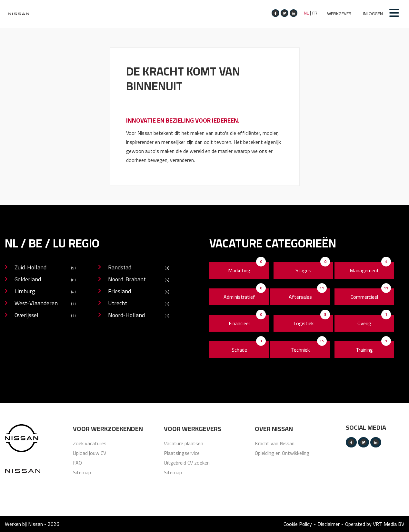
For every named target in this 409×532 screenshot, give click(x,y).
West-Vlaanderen (45, 304)
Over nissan (274, 429)
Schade (239, 350)
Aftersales (300, 297)
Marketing (239, 270)
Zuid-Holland (45, 268)
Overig (364, 323)
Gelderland (45, 280)
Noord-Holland (139, 316)
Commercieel (364, 297)
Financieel (239, 323)
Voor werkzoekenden (108, 429)
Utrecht (139, 304)
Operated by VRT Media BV (375, 524)
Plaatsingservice (182, 453)
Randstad (139, 268)
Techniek (300, 350)
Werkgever (339, 14)
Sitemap (82, 472)
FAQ (77, 463)
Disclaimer (329, 524)
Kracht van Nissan (275, 443)
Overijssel (45, 316)
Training (364, 350)
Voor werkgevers (193, 429)
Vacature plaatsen (184, 443)
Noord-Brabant (139, 280)
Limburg (45, 292)
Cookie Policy (298, 524)
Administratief (239, 297)
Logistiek (304, 323)
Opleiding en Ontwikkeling (282, 453)
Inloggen (373, 14)
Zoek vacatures (90, 443)
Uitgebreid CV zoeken (187, 463)
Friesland (139, 292)
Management (364, 270)
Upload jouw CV (90, 453)
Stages (303, 270)
